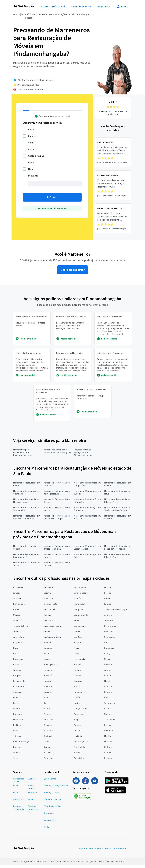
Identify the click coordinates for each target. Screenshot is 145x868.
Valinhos (17, 670)
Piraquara (18, 714)
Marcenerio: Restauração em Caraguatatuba (87, 547)
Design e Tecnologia (18, 808)
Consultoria (19, 799)
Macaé (107, 681)
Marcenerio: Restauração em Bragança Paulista (57, 547)
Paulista (108, 692)
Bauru (46, 697)
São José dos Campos (54, 626)
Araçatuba (79, 758)
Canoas (77, 631)
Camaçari (109, 686)
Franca (47, 708)
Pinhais (77, 670)
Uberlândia (109, 631)
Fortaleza (109, 587)
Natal (16, 648)
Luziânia (78, 736)
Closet (31, 149)
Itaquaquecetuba (51, 664)
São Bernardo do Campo (115, 609)
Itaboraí (108, 708)
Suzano (77, 642)
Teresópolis (110, 719)
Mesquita (48, 692)
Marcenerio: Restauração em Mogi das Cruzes (27, 501)
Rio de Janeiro (81, 587)
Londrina (48, 648)
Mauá (76, 648)
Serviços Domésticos (34, 808)
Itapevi (77, 653)
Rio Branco (18, 587)
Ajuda (46, 827)
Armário (32, 129)
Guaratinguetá (81, 741)
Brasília (108, 593)
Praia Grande (110, 626)
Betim (46, 653)
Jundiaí (17, 631)
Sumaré (77, 664)
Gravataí (48, 675)
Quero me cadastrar (73, 270)
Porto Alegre (19, 604)
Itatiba (108, 725)
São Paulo (48, 587)
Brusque (17, 747)
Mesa (31, 162)
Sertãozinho (80, 747)
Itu (45, 703)
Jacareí (108, 670)
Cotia (107, 642)
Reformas (33, 792)
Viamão (77, 675)
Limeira (17, 697)
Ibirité (77, 703)
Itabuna (108, 758)
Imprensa (82, 848)
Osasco (17, 615)
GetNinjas (18, 14)
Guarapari (109, 730)
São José (78, 637)
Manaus (47, 615)
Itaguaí (47, 747)
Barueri (108, 598)
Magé (76, 719)
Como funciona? (81, 6)
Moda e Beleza (31, 787)
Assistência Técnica (18, 780)
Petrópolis (79, 692)
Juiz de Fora (19, 637)
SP (69, 14)
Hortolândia (80, 659)
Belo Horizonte (81, 593)
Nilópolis (18, 675)
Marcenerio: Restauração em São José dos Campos (57, 517)
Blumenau (109, 648)
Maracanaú (18, 719)
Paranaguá (49, 758)
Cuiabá (16, 620)
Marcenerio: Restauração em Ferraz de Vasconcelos (118, 547)
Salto (16, 730)
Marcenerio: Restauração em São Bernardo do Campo (118, 509)
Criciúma (78, 730)
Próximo (52, 197)
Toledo (47, 741)
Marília (107, 736)
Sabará (16, 708)
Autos (16, 792)
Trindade (17, 736)
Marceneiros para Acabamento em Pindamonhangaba (22, 452)
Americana (49, 686)
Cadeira (32, 136)
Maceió (47, 659)
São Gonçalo (80, 626)
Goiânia (47, 593)
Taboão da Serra (21, 626)
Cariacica (78, 681)
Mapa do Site (50, 820)
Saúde (31, 799)
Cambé (108, 752)
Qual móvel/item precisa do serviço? (42, 123)
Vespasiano (49, 719)
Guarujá (47, 642)
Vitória (47, 631)
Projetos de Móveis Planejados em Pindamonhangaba (83, 452)
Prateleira (33, 176)
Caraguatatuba (81, 708)
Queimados (49, 736)
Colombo (109, 664)
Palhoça (108, 747)
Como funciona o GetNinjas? (31, 89)
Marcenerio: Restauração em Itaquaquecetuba (57, 492)
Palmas (108, 675)
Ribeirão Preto (50, 604)
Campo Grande (81, 615)
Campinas (79, 609)
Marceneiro (45, 14)
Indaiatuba (18, 664)
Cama (31, 143)
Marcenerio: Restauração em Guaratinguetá (27, 556)
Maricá (77, 686)
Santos (108, 604)
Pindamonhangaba (81, 14)
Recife (16, 609)
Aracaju (108, 653)
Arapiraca (18, 642)
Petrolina (48, 730)
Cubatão (17, 752)
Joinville (108, 615)
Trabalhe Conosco (52, 799)
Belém (77, 620)
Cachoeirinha (19, 681)
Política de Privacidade (116, 848)
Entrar (123, 6)
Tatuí (16, 758)
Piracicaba (18, 659)
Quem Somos (50, 779)
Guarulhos (48, 598)
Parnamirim (19, 686)
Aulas (16, 786)
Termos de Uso (96, 848)
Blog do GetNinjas (52, 806)
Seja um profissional (53, 6)
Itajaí (16, 653)
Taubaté (47, 681)
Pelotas (47, 714)
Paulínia (78, 697)
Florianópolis (80, 604)
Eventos (32, 779)
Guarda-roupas (36, 156)
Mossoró (108, 741)
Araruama (78, 725)
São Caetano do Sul (52, 637)
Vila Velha (48, 620)
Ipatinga (17, 725)
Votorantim (110, 703)
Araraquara (79, 714)
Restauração (59, 14)
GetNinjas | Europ (52, 792)
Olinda (107, 659)
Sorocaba (109, 620)
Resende (48, 752)
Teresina (48, 670)
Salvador (17, 593)
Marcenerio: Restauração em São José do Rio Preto (27, 517)
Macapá (77, 752)
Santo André (49, 609)
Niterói (77, 598)
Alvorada (17, 692)
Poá (106, 697)
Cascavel (17, 703)
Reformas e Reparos (31, 16)
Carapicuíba (110, 637)
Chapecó (48, 725)
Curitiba (17, 598)
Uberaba (108, 714)
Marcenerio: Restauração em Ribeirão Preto (118, 501)
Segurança (104, 6)
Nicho (31, 169)
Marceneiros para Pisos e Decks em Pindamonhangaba (57, 451)
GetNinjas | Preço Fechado (56, 786)
